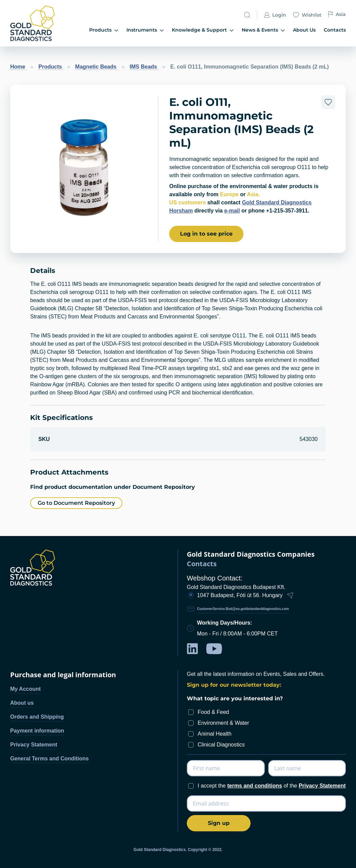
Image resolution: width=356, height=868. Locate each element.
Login (275, 16)
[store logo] (35, 23)
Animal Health (215, 734)
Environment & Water (223, 723)
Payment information (37, 731)
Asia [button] (337, 15)
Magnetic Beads (97, 67)
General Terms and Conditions (50, 759)
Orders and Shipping (37, 717)
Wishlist (307, 16)
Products (51, 67)
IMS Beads (144, 67)
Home (18, 67)
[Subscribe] (219, 823)
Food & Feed (213, 712)
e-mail (232, 211)
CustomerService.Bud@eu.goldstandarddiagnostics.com (243, 609)
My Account (25, 689)
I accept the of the (272, 786)
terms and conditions (255, 786)
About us (22, 703)
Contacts (202, 564)
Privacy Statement (34, 745)
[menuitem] (104, 30)
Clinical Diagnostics (221, 745)
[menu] (207, 30)
